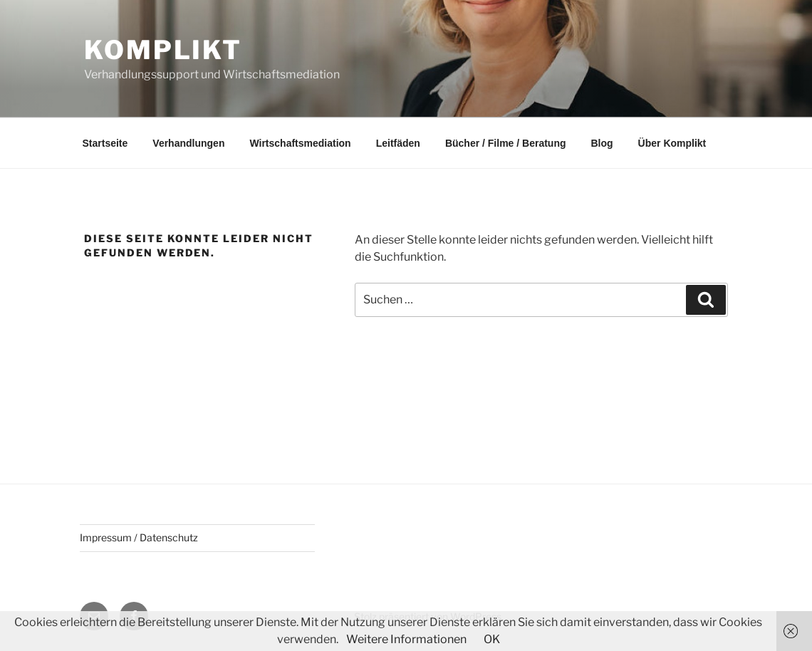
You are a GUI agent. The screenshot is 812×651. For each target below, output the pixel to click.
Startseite (105, 143)
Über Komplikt (672, 143)
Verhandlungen (188, 143)
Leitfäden (398, 143)
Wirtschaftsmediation (300, 143)
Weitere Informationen (406, 639)
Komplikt (163, 50)
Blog (602, 143)
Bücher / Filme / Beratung (506, 143)
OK (492, 639)
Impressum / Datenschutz (139, 537)
